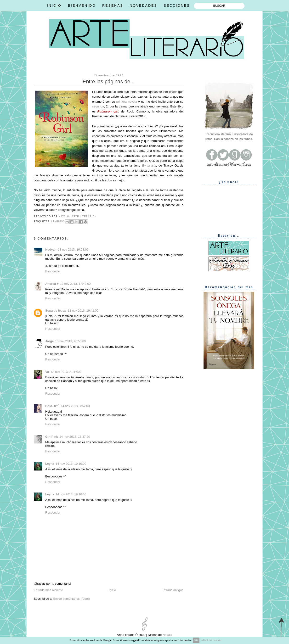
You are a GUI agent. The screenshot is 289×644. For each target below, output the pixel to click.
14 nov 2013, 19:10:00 (71, 464)
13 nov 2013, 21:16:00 (66, 372)
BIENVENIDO (82, 6)
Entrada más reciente (48, 590)
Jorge (49, 341)
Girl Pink (52, 437)
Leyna (50, 464)
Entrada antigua (173, 590)
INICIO (54, 6)
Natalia (167, 635)
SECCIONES (177, 6)
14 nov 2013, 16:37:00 (75, 437)
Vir (47, 372)
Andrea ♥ (52, 284)
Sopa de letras (56, 311)
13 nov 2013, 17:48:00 (75, 284)
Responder (53, 271)
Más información (211, 640)
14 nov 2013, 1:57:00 (75, 406)
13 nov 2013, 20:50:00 (70, 341)
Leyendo (58, 221)
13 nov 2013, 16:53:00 (73, 249)
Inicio (112, 590)
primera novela (127, 102)
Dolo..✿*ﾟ (52, 406)
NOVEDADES (144, 6)
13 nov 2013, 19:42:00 (83, 311)
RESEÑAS (113, 6)
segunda (98, 106)
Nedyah (51, 249)
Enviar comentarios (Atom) (71, 599)
